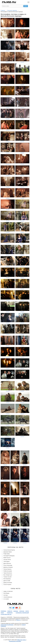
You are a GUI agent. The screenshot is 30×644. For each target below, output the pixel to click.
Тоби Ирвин (7, 561)
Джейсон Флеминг (8, 567)
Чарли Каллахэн (8, 573)
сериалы (22, 611)
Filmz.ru (18, 620)
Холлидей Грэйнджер (9, 556)
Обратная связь (22, 640)
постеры (6, 595)
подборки (10, 613)
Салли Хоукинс (7, 585)
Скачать (8, 28)
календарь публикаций (22, 613)
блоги (27, 611)
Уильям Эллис (7, 560)
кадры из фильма (8, 591)
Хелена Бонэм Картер (9, 550)
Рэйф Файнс (7, 554)
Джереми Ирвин (8, 552)
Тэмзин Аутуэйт (8, 577)
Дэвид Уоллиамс (8, 583)
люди (2, 613)
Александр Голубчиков (7, 625)
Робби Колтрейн (8, 571)
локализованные (8, 597)
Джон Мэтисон (7, 563)
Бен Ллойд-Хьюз (8, 575)
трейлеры (3, 611)
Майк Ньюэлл (7, 558)
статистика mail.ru (6, 614)
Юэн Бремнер (7, 579)
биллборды (6, 593)
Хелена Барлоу (7, 569)
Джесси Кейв (7, 581)
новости (10, 611)
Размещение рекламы (15, 641)
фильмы (16, 611)
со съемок (6, 599)
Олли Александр (8, 565)
